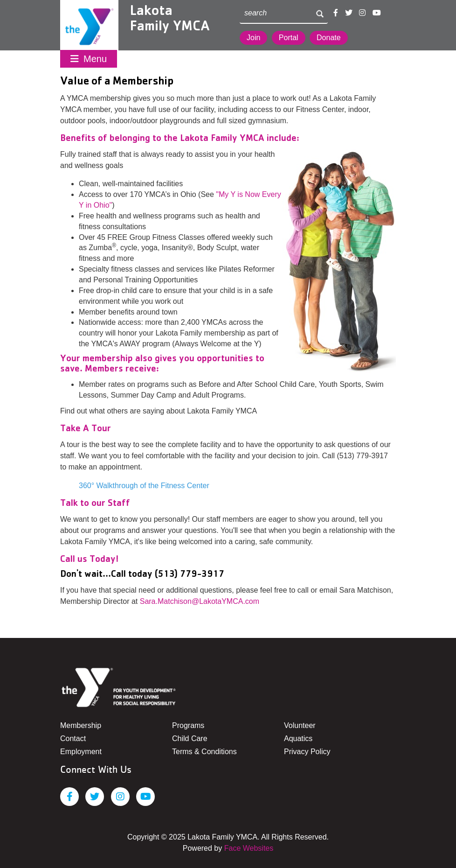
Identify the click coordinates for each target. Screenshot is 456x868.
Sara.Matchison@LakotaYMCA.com (200, 601)
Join (253, 38)
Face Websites (249, 848)
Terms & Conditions (204, 752)
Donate (329, 38)
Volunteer (300, 725)
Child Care (190, 738)
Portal (289, 38)
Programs (188, 725)
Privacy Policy (307, 752)
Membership (81, 725)
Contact (73, 738)
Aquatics (298, 738)
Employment (81, 752)
